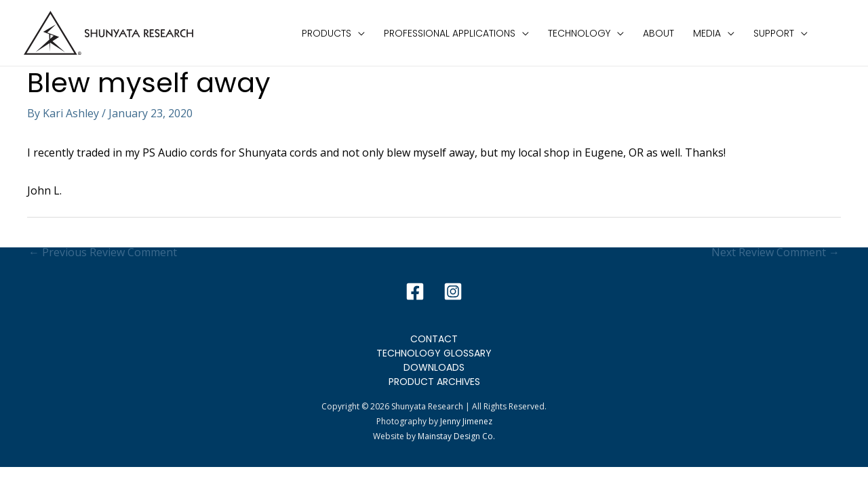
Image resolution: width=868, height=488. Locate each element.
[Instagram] (453, 291)
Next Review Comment (775, 252)
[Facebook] (415, 291)
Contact (434, 339)
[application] (358, 33)
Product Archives (434, 382)
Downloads (434, 367)
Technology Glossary (434, 353)
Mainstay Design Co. (456, 436)
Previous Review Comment (103, 252)
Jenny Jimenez (466, 421)
